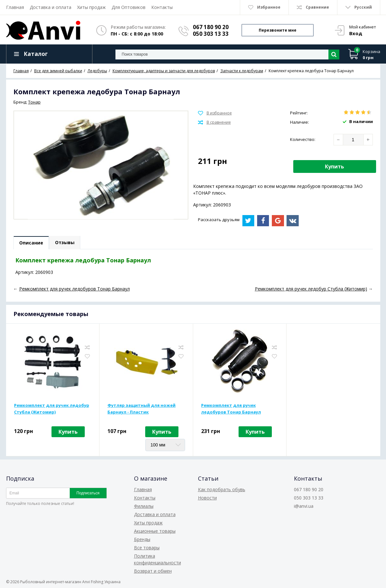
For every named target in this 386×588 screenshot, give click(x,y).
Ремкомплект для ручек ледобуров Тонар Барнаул (231, 409)
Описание (32, 243)
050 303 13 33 (211, 34)
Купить (335, 166)
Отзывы (65, 243)
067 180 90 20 (211, 27)
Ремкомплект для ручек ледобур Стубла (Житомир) (52, 409)
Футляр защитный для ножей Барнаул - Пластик (142, 409)
